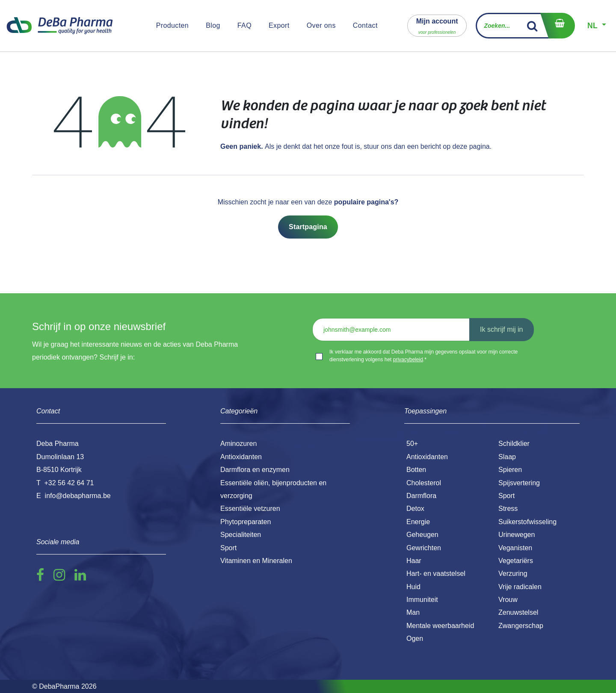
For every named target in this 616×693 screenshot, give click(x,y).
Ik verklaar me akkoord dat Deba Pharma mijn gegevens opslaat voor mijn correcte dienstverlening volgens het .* (423, 356)
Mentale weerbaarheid (440, 626)
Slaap (507, 457)
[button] (437, 25)
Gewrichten (424, 548)
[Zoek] (532, 26)
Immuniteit (422, 600)
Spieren (510, 470)
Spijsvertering (519, 483)
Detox (415, 509)
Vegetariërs (516, 561)
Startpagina (308, 227)
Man (413, 612)
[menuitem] (173, 26)
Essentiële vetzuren (250, 509)
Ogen (415, 638)
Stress (508, 509)
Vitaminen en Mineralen (256, 561)
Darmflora (421, 496)
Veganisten (515, 548)
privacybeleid (408, 360)
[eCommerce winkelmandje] (557, 26)
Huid (413, 587)
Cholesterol (424, 483)
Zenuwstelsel (518, 612)
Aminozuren (238, 444)
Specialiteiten (241, 535)
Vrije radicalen (520, 587)
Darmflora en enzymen (255, 470)
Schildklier (514, 444)
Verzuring (513, 574)
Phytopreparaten (246, 522)
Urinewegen (517, 535)
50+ (412, 444)
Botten (416, 470)
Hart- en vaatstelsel (436, 574)
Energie (418, 522)
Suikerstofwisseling (527, 522)
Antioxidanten (427, 457)
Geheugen (422, 535)
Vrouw (508, 600)
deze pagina (471, 146)
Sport (506, 496)
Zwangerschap (521, 626)
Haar (414, 561)
